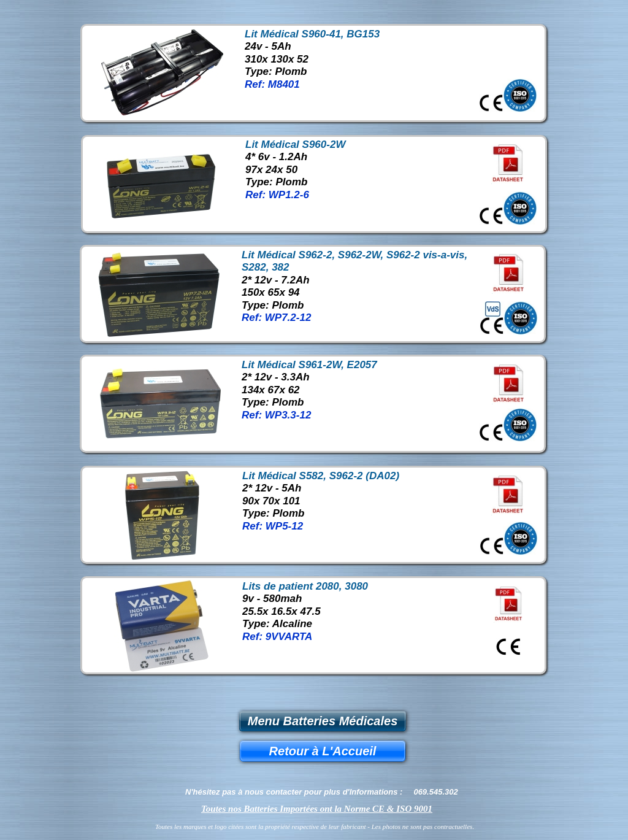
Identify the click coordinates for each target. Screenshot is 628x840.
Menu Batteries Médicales (323, 721)
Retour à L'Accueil (323, 751)
